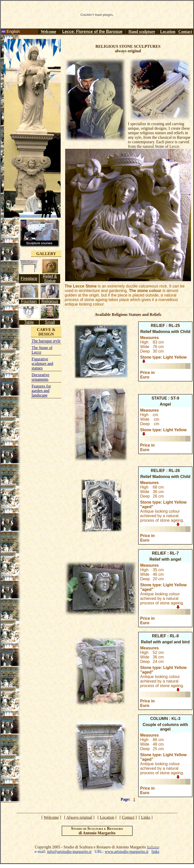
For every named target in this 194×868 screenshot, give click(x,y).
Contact (185, 32)
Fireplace (29, 279)
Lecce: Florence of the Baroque (92, 32)
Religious (50, 301)
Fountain (29, 301)
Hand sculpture (142, 32)
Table (29, 322)
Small (50, 322)
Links (146, 817)
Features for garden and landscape (41, 391)
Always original (79, 817)
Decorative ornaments (41, 377)
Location (168, 32)
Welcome (48, 32)
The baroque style (46, 341)
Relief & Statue (50, 279)
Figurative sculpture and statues (43, 364)
